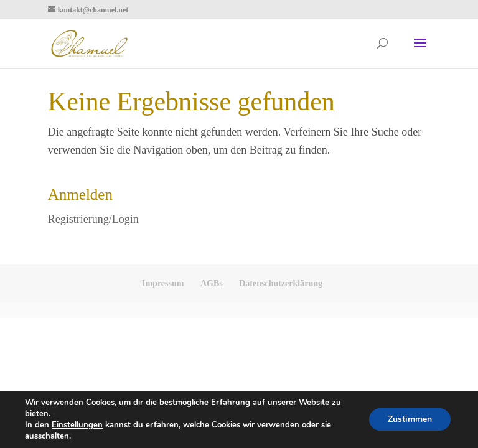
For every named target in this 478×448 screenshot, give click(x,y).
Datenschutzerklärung (281, 283)
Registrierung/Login (93, 219)
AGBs (212, 283)
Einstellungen (77, 425)
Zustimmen (410, 419)
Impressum (163, 283)
